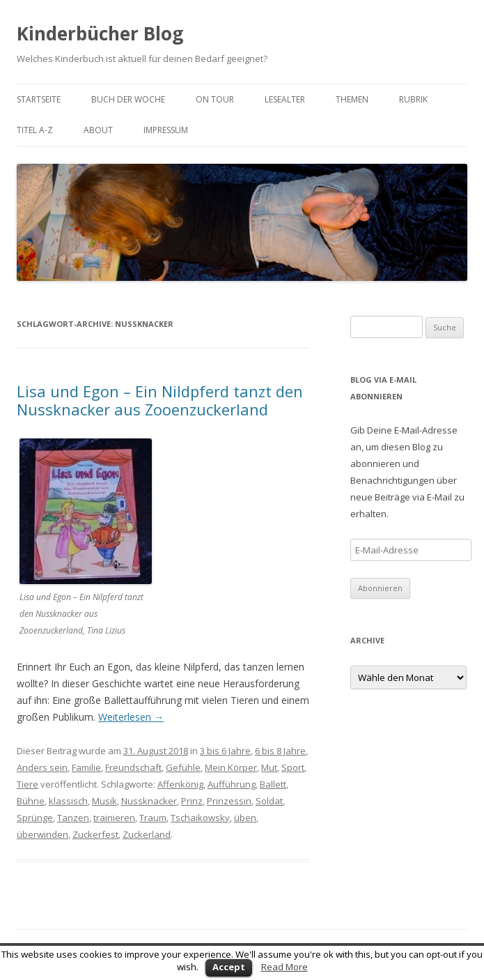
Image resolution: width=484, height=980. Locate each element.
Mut (269, 767)
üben (245, 818)
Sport (293, 767)
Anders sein (42, 767)
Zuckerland (147, 834)
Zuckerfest (95, 834)
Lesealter (285, 99)
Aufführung (232, 784)
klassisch (68, 801)
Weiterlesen (131, 717)
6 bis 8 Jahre (280, 751)
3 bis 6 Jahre (225, 751)
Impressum (166, 130)
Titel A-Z (35, 130)
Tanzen (73, 818)
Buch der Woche (128, 99)
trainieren (114, 818)
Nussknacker (149, 801)
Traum (153, 818)
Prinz (192, 801)
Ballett (273, 784)
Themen (352, 99)
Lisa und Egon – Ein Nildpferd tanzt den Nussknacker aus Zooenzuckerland (160, 400)
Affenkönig (180, 784)
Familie (86, 767)
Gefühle (183, 767)
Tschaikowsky (200, 818)
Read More (284, 967)
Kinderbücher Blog (100, 33)
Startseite (39, 99)
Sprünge (35, 818)
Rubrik (413, 99)
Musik (104, 801)
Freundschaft (133, 767)
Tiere (28, 784)
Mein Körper (231, 767)
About (98, 130)
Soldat (269, 801)
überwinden (42, 834)
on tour (215, 99)
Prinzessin (229, 801)
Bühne (31, 801)
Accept (229, 967)
